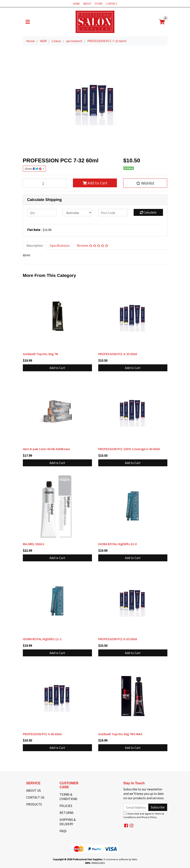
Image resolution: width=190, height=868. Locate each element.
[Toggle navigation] (28, 22)
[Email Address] (136, 807)
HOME (76, 3)
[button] (145, 183)
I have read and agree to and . (144, 815)
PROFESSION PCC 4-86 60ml (42, 734)
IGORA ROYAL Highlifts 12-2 (42, 639)
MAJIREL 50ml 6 (34, 544)
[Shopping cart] (162, 22)
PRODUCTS (34, 804)
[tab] (35, 246)
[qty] (42, 213)
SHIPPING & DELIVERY (68, 822)
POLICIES (66, 806)
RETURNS (67, 813)
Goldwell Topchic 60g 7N (40, 354)
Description (35, 245)
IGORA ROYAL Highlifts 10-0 (118, 544)
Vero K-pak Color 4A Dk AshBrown (47, 449)
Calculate (148, 212)
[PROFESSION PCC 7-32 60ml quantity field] (45, 183)
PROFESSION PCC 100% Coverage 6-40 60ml (129, 449)
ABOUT (87, 3)
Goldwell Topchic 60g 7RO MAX (120, 734)
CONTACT (112, 3)
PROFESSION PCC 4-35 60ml (118, 354)
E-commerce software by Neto (121, 859)
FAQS (63, 831)
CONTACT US (35, 797)
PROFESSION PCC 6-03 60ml (118, 639)
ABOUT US (34, 790)
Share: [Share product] (33, 169)
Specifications (60, 245)
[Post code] (113, 213)
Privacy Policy (149, 817)
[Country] (77, 213)
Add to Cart (95, 183)
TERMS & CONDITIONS (68, 797)
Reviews (93, 245)
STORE (99, 3)
